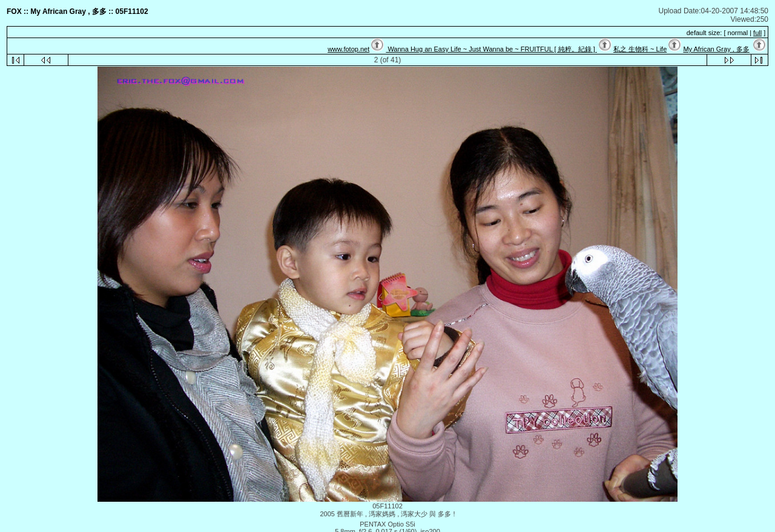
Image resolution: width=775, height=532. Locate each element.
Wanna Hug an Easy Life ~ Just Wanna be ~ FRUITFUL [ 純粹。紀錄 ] (491, 49)
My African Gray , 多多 (716, 49)
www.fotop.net (348, 49)
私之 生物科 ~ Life (640, 49)
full (757, 33)
